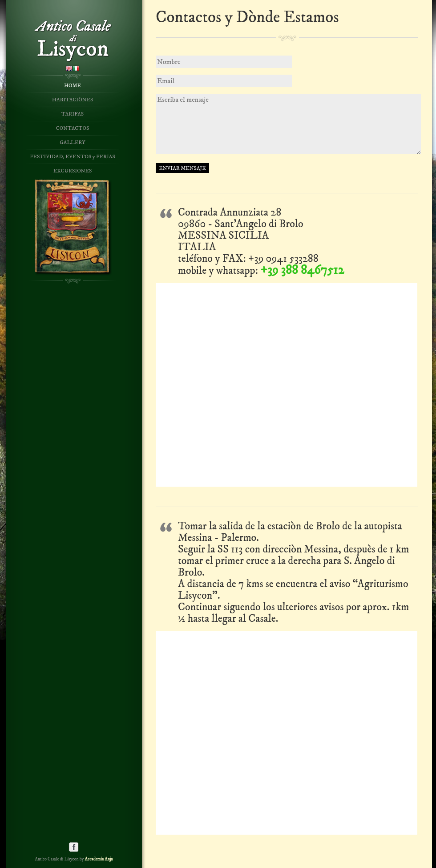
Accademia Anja (99, 859)
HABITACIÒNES (73, 100)
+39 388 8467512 (302, 270)
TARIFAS (73, 114)
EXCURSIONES (73, 171)
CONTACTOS (73, 128)
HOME (73, 86)
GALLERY (72, 142)
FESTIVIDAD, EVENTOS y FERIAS (73, 157)
